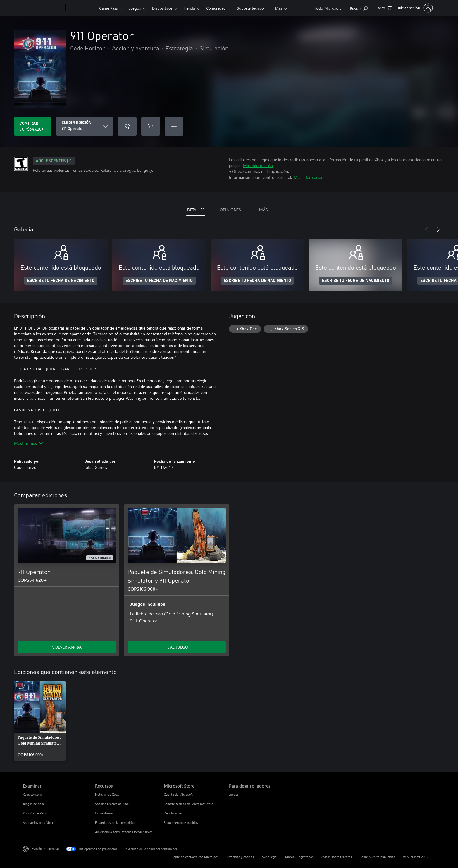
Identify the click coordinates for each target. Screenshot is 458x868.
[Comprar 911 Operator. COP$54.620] (33, 126)
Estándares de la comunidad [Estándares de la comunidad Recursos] (115, 822)
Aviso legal (270, 857)
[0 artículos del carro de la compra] (384, 7)
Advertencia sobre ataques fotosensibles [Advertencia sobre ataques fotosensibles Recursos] (124, 832)
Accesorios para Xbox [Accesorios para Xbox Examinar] (38, 822)
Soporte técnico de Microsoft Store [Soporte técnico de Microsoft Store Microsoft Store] (188, 804)
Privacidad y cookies (240, 857)
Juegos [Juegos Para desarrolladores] (234, 794)
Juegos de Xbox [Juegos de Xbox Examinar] (34, 804)
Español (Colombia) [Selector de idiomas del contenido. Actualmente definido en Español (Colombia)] (45, 849)
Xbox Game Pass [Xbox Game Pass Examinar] (35, 813)
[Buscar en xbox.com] (359, 7)
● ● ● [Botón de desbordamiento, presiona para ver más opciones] (174, 126)
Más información (258, 165)
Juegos (135, 8)
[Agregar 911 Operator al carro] (151, 126)
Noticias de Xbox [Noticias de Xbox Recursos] (107, 794)
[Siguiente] (438, 230)
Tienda (189, 8)
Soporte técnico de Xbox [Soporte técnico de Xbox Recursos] (112, 804)
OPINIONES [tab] (230, 210)
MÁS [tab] (263, 210)
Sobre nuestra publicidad (377, 857)
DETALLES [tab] (196, 210)
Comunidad (216, 8)
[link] (40, 721)
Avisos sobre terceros (337, 857)
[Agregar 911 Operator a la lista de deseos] (127, 126)
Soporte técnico (250, 8)
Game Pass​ (109, 8)
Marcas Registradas (299, 857)
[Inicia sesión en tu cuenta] (415, 8)
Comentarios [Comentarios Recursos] (104, 813)
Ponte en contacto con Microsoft (195, 857)
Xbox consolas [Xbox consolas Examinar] (33, 794)
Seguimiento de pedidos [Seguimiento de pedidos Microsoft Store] (181, 822)
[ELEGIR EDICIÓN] (85, 126)
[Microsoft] (43, 8)
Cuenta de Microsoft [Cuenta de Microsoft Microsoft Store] (178, 794)
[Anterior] (426, 230)
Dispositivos (162, 8)
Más (279, 8)
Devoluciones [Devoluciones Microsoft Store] (173, 813)
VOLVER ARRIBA (67, 647)
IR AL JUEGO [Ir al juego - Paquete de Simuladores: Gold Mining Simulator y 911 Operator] (177, 647)
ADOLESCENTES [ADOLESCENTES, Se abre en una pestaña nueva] (54, 161)
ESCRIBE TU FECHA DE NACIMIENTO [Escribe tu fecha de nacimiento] (61, 281)
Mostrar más (28, 443)
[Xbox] (81, 8)
